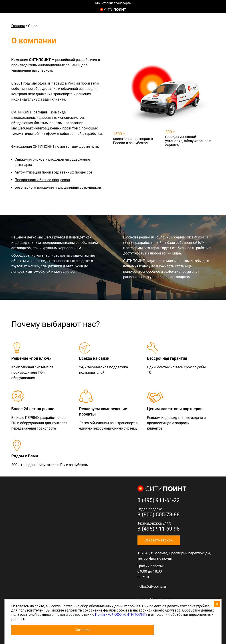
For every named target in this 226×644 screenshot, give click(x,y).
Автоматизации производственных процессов (54, 172)
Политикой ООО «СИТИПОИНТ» (121, 615)
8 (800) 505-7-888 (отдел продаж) (213, 10)
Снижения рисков (30, 159)
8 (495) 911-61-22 (159, 500)
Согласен (83, 630)
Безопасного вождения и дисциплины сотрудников (58, 187)
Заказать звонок (159, 540)
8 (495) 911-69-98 (159, 529)
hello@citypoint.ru (152, 586)
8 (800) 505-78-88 (159, 515)
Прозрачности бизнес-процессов (42, 180)
